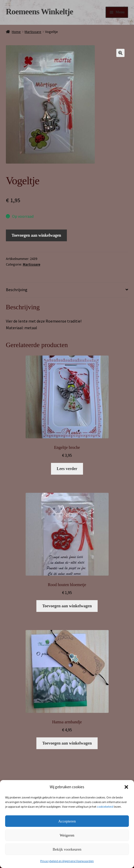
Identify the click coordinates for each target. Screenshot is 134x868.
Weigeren (67, 835)
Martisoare (33, 32)
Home (16, 32)
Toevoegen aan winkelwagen (36, 235)
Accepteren (67, 821)
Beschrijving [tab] (17, 290)
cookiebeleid (105, 807)
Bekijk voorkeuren (67, 849)
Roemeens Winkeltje (40, 12)
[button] (126, 787)
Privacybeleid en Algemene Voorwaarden (67, 861)
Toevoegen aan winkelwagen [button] (67, 606)
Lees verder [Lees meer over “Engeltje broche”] (67, 469)
